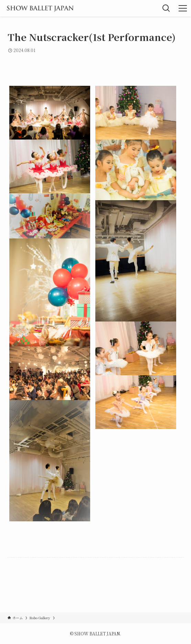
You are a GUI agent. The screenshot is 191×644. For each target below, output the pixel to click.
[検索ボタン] (166, 8)
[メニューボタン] (183, 8)
